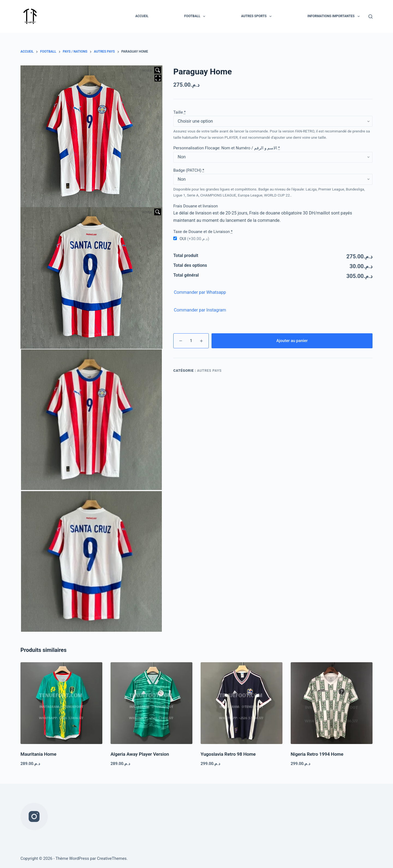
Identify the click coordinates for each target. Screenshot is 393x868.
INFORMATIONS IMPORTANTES (334, 16)
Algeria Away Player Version (140, 754)
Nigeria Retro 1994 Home (317, 754)
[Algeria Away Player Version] (151, 703)
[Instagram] (34, 816)
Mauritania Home (38, 754)
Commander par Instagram (200, 310)
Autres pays (209, 371)
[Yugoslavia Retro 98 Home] (242, 703)
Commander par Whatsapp (200, 292)
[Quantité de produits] (191, 341)
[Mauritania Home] (61, 703)
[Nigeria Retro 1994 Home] (332, 703)
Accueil (142, 16)
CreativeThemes (112, 858)
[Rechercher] (370, 16)
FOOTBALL (196, 16)
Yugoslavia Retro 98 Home (228, 754)
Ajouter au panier (292, 341)
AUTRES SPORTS (257, 16)
